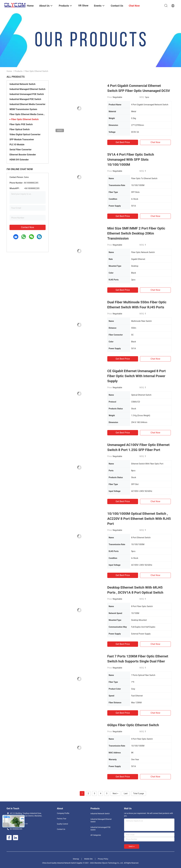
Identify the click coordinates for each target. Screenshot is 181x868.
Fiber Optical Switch (20, 129)
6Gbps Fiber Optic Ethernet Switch (133, 725)
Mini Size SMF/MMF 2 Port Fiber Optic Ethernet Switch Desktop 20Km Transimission (136, 233)
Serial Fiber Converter (20, 150)
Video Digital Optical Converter (25, 134)
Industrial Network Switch (22, 84)
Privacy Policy (103, 859)
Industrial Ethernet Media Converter (27, 104)
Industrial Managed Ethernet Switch (27, 89)
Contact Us (61, 829)
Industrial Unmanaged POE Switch (27, 94)
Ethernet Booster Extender (23, 155)
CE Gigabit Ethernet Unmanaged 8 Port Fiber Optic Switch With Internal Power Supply (136, 376)
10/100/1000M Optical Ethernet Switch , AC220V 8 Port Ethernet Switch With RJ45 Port (139, 519)
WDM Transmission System (23, 109)
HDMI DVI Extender (19, 160)
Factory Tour (62, 819)
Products (18, 71)
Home (9, 71)
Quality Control (62, 824)
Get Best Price (123, 142)
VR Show (83, 6)
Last (126, 793)
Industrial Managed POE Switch (25, 99)
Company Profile (63, 813)
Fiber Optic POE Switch (21, 124)
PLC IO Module (17, 145)
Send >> (132, 846)
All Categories (96, 835)
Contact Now (28, 227)
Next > (115, 793)
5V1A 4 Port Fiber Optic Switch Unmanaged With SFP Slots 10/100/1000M (131, 160)
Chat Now (155, 142)
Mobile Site (88, 859)
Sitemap (76, 859)
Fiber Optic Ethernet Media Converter (28, 114)
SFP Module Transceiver (22, 139)
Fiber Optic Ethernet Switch (25, 119)
